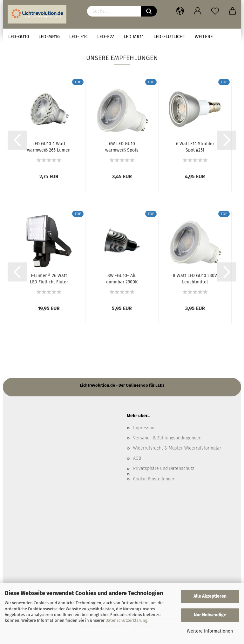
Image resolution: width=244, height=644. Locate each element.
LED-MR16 (49, 37)
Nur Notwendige (210, 615)
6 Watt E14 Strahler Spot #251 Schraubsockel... (195, 146)
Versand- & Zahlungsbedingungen (167, 438)
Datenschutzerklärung (126, 620)
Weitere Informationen (210, 631)
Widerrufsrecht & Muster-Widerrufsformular (177, 448)
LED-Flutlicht (169, 37)
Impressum (144, 428)
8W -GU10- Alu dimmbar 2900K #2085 (122, 278)
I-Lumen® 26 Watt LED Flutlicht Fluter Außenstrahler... (49, 278)
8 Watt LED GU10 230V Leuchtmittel (195, 278)
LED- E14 (78, 37)
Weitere (204, 37)
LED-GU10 (19, 37)
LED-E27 (106, 37)
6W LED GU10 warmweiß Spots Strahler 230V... (122, 146)
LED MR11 (134, 37)
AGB (137, 458)
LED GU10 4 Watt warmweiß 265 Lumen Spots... (49, 146)
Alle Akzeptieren (210, 596)
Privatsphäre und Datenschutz (164, 468)
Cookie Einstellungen (154, 479)
